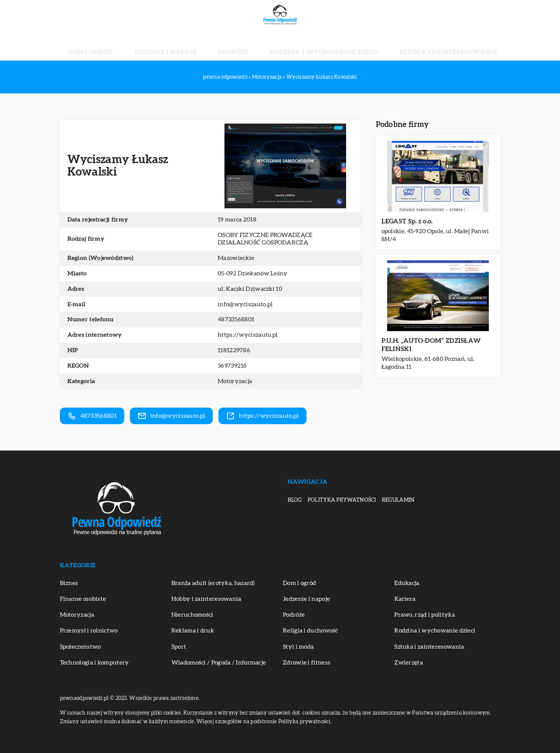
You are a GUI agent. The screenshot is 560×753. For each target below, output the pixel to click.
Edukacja (407, 583)
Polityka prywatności (342, 500)
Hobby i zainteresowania (206, 599)
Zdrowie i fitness (307, 663)
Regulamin (398, 500)
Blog (295, 500)
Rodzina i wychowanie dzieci (311, 45)
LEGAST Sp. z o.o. (407, 221)
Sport (179, 647)
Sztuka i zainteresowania (408, 45)
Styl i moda (298, 647)
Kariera (405, 599)
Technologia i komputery (95, 663)
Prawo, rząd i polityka (425, 615)
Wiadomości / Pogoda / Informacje (219, 663)
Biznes (69, 583)
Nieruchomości (192, 615)
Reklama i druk (193, 631)
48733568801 (236, 319)
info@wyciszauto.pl (245, 304)
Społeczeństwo (80, 647)
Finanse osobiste (83, 599)
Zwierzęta (409, 663)
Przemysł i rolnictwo (89, 631)
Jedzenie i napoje (191, 45)
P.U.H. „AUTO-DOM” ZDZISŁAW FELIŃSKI (431, 345)
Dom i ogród (136, 45)
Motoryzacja (235, 381)
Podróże (241, 45)
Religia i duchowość (311, 631)
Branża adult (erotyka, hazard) (213, 583)
